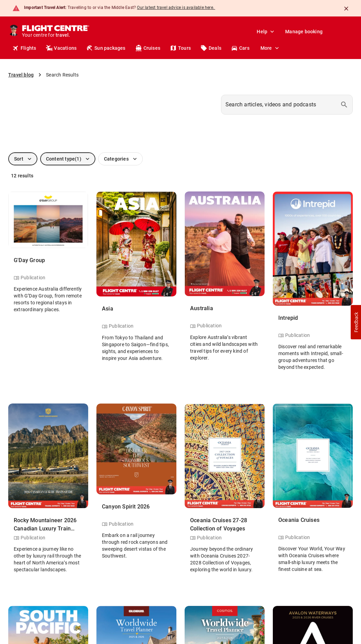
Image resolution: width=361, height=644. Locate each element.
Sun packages (106, 48)
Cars (240, 48)
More (270, 48)
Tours (180, 48)
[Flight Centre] (55, 32)
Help (266, 32)
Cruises (148, 48)
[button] (356, 322)
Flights (24, 48)
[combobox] (287, 105)
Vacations (61, 48)
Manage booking (304, 32)
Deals (211, 48)
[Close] (346, 9)
